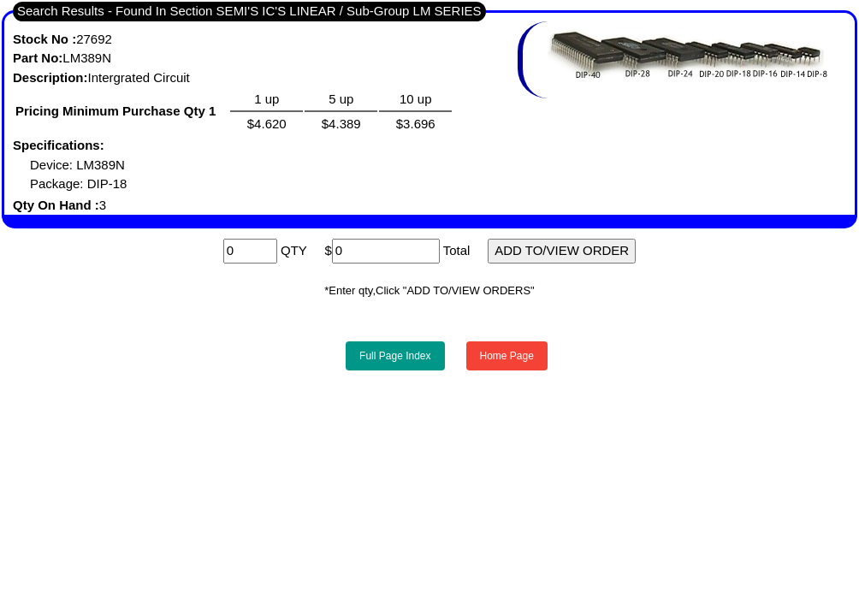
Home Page (507, 356)
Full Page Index (395, 356)
